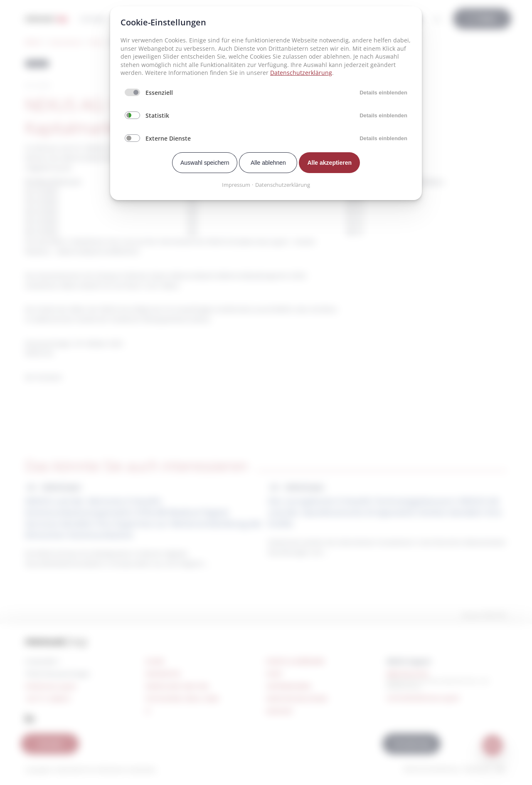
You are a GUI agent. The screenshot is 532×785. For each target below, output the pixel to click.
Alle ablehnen (268, 163)
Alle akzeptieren (329, 163)
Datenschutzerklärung (301, 73)
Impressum (236, 185)
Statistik (157, 115)
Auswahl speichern (205, 163)
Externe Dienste (168, 138)
